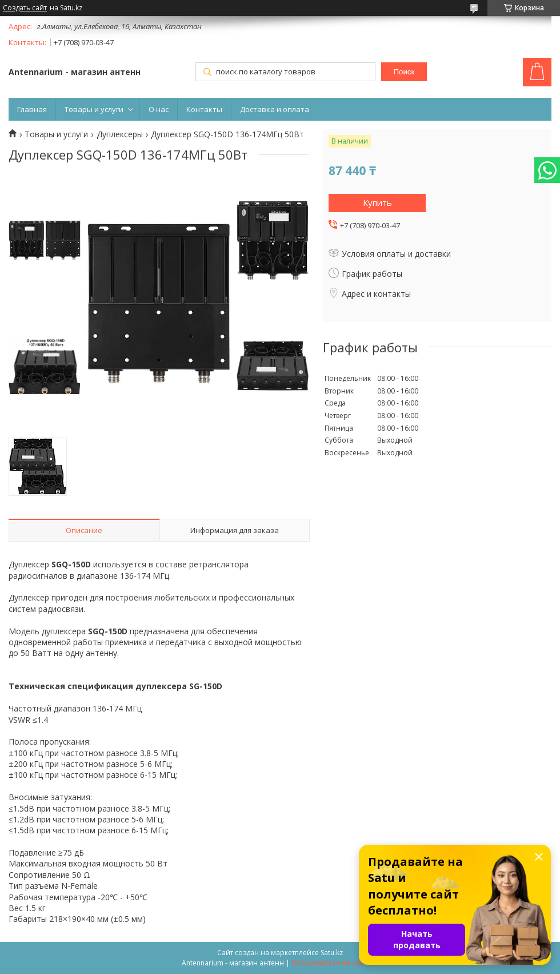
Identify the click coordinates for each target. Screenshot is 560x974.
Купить (377, 202)
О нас (159, 109)
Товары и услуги (94, 109)
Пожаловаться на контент (335, 963)
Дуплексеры (120, 134)
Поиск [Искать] (404, 72)
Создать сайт (25, 8)
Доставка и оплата (275, 109)
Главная (32, 109)
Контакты (204, 109)
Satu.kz (332, 953)
